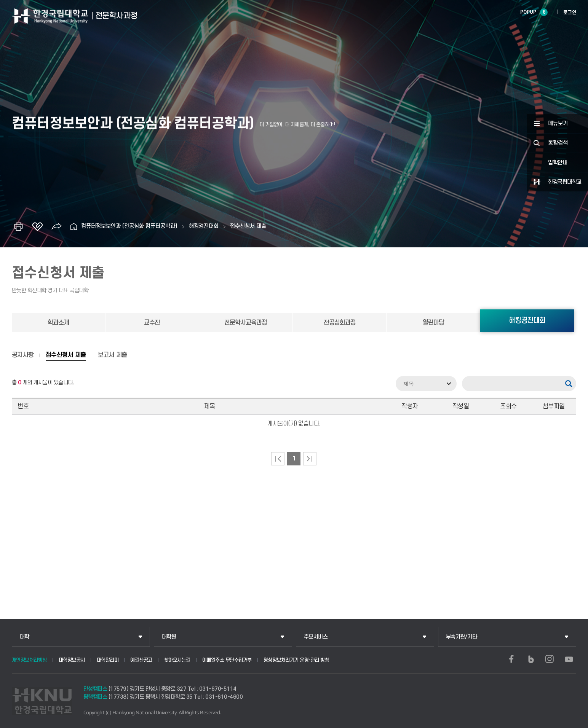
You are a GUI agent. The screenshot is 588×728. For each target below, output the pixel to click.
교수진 (152, 323)
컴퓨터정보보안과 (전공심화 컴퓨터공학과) (129, 226)
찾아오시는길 (177, 660)
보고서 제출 (113, 355)
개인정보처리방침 (29, 660)
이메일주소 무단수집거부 (227, 660)
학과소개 (58, 323)
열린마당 (433, 323)
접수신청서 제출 (248, 226)
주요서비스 (316, 637)
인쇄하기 (18, 226)
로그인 (570, 13)
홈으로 (73, 226)
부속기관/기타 (462, 637)
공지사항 (23, 355)
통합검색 (558, 143)
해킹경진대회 (204, 226)
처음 (278, 459)
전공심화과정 (340, 323)
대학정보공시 (72, 660)
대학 (25, 637)
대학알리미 (108, 660)
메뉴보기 (558, 123)
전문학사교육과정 (246, 323)
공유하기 (56, 226)
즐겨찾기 (37, 226)
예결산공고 (141, 660)
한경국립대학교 (565, 182)
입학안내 (558, 163)
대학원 (169, 637)
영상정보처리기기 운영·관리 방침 (296, 660)
